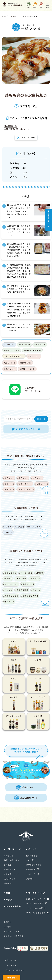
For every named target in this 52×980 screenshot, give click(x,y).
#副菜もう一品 (28, 584)
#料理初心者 (40, 345)
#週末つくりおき (12, 350)
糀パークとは (32, 856)
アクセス (30, 879)
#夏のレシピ (10, 363)
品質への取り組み (12, 860)
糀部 (8, 893)
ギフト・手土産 (13, 907)
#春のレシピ (34, 356)
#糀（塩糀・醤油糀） (14, 356)
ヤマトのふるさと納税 (36, 913)
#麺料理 (39, 573)
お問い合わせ (10, 960)
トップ (4, 16)
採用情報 (8, 883)
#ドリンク (8, 590)
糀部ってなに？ (26, 787)
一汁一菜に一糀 (13, 849)
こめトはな (31, 874)
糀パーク (32, 849)
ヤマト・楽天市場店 (35, 904)
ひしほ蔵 (30, 860)
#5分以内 (7, 527)
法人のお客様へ (11, 879)
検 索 (41, 419)
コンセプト (9, 856)
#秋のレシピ (25, 363)
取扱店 (9, 900)
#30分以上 (9, 345)
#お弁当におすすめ (32, 350)
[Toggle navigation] (47, 4)
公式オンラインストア (36, 899)
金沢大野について (12, 874)
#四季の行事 (9, 489)
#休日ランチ (9, 602)
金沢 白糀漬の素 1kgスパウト (18, 129)
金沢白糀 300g (10, 126)
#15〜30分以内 (34, 527)
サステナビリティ (12, 931)
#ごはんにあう (10, 573)
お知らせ (8, 922)
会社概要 (8, 865)
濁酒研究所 (31, 870)
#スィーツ (36, 590)
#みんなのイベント (26, 489)
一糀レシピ (13, 16)
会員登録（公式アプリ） (15, 936)
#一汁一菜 (8, 578)
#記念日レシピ (42, 484)
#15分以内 (19, 527)
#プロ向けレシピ (11, 584)
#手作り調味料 (22, 590)
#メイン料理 (24, 345)
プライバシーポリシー (14, 970)
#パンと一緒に (26, 573)
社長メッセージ (11, 870)
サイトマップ (10, 965)
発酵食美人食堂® (34, 865)
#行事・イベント (27, 369)
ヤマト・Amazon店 (35, 908)
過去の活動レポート (26, 798)
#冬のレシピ (10, 369)
